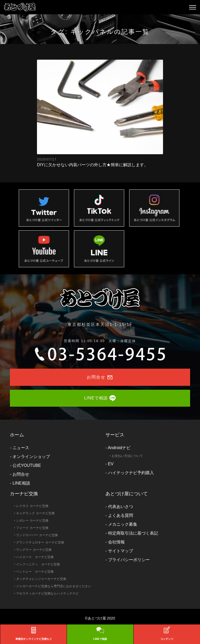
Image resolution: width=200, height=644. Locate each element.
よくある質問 (121, 515)
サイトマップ (121, 551)
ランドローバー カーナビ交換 (37, 535)
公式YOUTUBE (27, 465)
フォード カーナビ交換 (32, 528)
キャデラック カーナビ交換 (35, 513)
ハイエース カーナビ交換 (35, 557)
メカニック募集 (123, 524)
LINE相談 (21, 483)
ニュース (21, 448)
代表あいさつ (121, 507)
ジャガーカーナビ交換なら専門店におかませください (54, 586)
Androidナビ (119, 448)
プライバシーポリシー (129, 560)
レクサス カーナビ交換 (32, 506)
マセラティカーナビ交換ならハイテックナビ (47, 593)
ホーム (17, 435)
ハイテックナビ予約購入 (131, 473)
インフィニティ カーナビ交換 (38, 564)
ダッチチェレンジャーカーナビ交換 (41, 579)
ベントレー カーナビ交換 (35, 572)
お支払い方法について (127, 456)
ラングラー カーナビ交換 (34, 550)
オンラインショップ (31, 457)
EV (111, 464)
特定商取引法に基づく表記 (133, 533)
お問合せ (21, 474)
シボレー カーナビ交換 (32, 521)
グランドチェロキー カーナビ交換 (40, 542)
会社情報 (116, 542)
